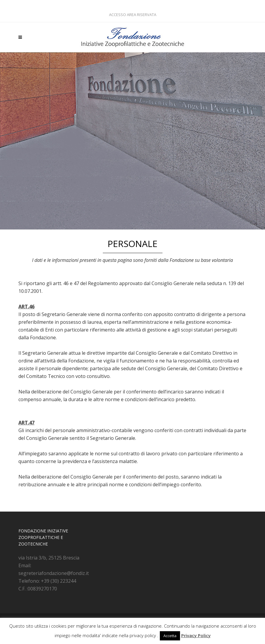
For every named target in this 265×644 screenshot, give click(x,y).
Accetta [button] (170, 636)
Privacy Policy (196, 635)
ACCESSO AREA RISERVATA (133, 15)
